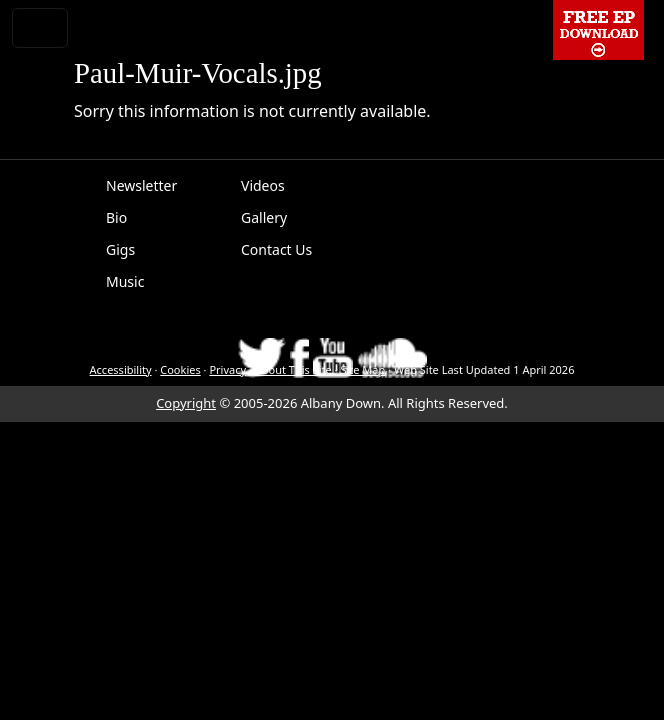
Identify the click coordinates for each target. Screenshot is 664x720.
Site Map (362, 369)
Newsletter (141, 185)
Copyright (186, 403)
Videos (263, 185)
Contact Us (276, 249)
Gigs (120, 249)
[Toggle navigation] (40, 28)
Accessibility (121, 369)
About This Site (293, 369)
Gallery (264, 217)
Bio (116, 217)
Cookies (180, 369)
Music (125, 281)
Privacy (227, 369)
